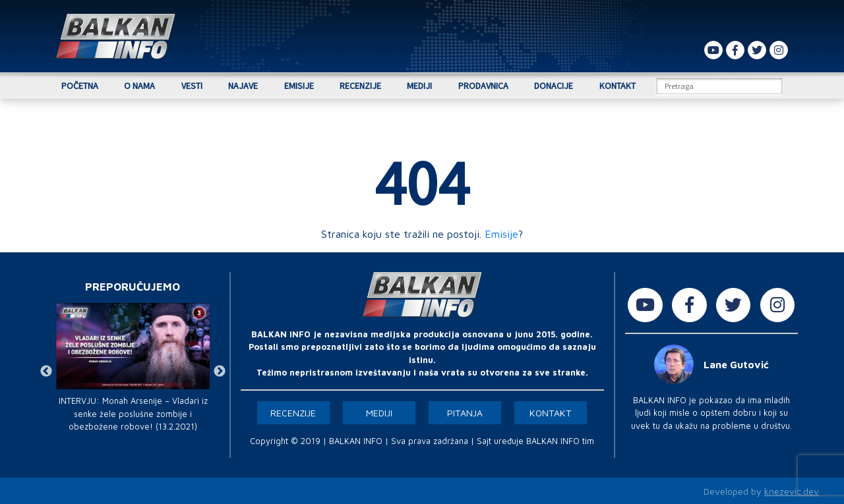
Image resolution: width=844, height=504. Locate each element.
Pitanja (465, 413)
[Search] (719, 86)
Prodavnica (483, 86)
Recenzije (360, 86)
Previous (46, 372)
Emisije (299, 86)
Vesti (192, 86)
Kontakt (618, 86)
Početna (80, 86)
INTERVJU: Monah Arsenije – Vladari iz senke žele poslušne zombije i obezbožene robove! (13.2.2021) (133, 413)
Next (220, 372)
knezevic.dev (792, 491)
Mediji (419, 86)
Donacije (554, 86)
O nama (139, 86)
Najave (243, 86)
